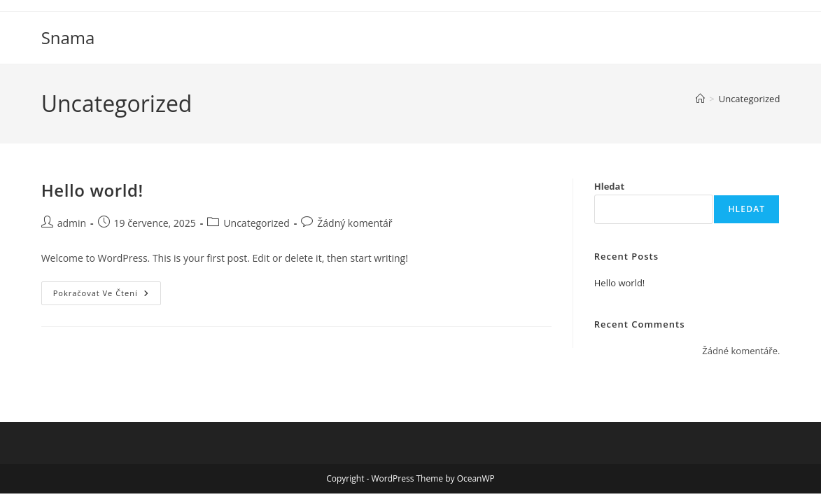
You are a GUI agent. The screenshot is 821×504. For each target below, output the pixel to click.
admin (72, 223)
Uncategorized (750, 99)
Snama (68, 37)
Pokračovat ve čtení (107, 296)
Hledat (609, 186)
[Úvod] (700, 99)
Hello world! (92, 190)
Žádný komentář (355, 223)
